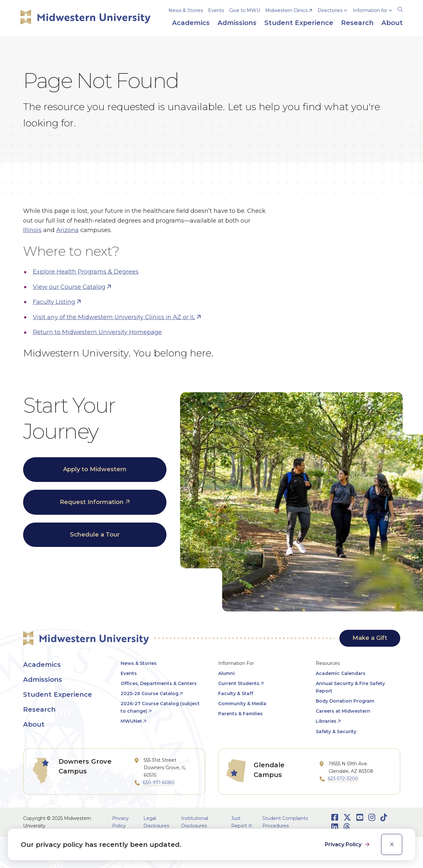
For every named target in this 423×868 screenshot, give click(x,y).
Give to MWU (245, 10)
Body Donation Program (345, 701)
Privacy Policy (344, 844)
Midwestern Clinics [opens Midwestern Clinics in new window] (286, 10)
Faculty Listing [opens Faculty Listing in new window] (54, 302)
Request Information (92, 502)
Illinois (32, 230)
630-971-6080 (159, 783)
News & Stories (186, 10)
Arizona (67, 230)
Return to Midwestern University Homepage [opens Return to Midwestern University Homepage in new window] (97, 332)
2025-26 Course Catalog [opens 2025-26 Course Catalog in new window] (150, 693)
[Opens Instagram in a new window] (372, 817)
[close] (392, 844)
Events (216, 10)
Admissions (43, 680)
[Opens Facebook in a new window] (335, 817)
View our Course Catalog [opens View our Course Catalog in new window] (69, 287)
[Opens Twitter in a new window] (347, 817)
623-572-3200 (343, 779)
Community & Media (242, 704)
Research (39, 709)
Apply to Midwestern (95, 469)
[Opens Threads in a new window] (347, 827)
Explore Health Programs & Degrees (86, 272)
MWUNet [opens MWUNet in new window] (131, 721)
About (34, 724)
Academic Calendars (341, 673)
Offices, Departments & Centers (159, 683)
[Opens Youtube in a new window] (360, 817)
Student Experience (58, 694)
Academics (42, 665)
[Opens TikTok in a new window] (384, 817)
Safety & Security (336, 732)
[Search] (400, 8)
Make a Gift (370, 638)
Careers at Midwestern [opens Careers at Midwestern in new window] (343, 711)
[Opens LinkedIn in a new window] (335, 827)
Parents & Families (240, 714)
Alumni (226, 673)
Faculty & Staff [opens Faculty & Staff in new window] (236, 693)
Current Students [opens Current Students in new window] (239, 683)
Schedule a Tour (95, 535)
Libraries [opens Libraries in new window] (326, 721)
